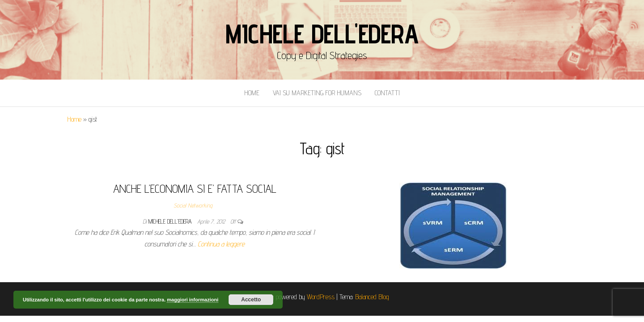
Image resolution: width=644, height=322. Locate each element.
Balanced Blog (372, 297)
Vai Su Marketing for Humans (317, 93)
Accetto (251, 300)
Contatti (387, 93)
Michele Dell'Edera (322, 34)
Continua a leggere (221, 244)
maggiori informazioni (193, 300)
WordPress (321, 297)
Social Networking (193, 205)
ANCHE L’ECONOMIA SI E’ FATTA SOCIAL (195, 189)
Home (252, 93)
